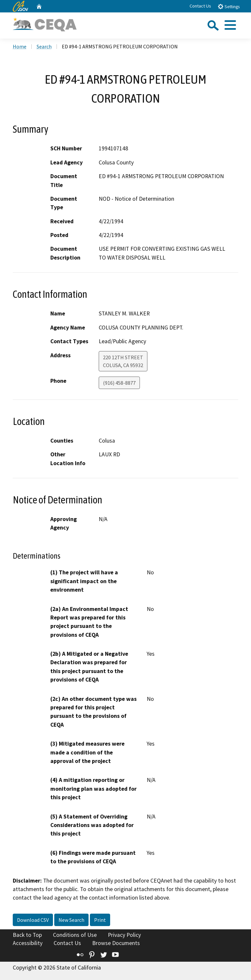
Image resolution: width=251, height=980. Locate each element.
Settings (229, 6)
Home (20, 46)
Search (44, 46)
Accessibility (28, 943)
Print (100, 920)
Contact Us (200, 6)
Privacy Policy (124, 935)
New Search (71, 920)
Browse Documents (116, 943)
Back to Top (27, 935)
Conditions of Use (75, 935)
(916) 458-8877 (119, 383)
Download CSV (33, 920)
